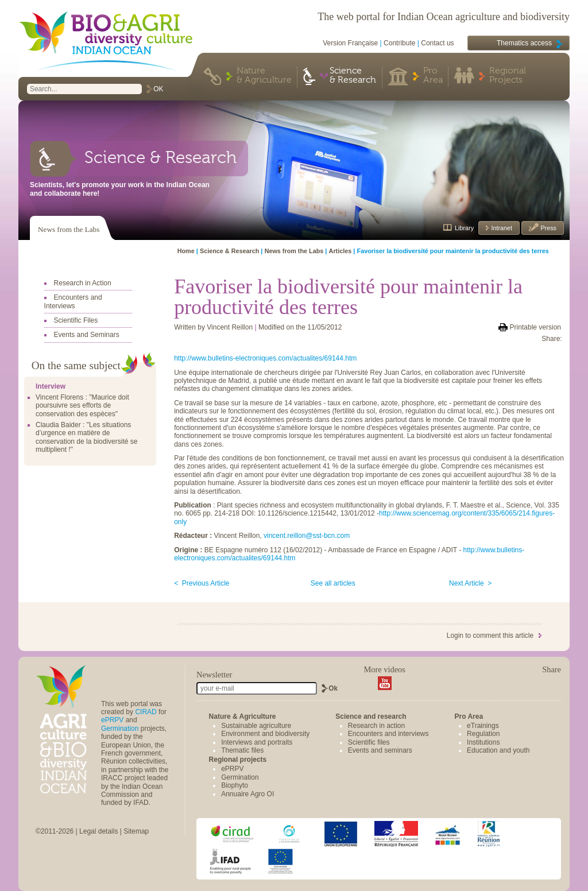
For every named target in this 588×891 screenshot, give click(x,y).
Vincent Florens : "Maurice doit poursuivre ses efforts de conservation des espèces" (82, 406)
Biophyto (235, 785)
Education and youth (498, 750)
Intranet (501, 228)
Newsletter (214, 675)
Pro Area (433, 76)
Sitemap (136, 831)
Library (464, 228)
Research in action (376, 726)
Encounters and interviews (388, 734)
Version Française (350, 43)
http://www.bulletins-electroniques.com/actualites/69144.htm (265, 358)
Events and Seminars (87, 335)
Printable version (535, 327)
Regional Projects (508, 76)
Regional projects (238, 760)
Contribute (399, 43)
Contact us (437, 43)
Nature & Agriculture (264, 76)
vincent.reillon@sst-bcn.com (307, 536)
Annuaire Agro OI (247, 794)
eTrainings (483, 726)
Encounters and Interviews (73, 301)
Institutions (483, 742)
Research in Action (83, 283)
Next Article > (470, 583)
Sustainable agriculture (256, 726)
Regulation (483, 734)
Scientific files (369, 742)
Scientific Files (76, 320)
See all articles (333, 583)
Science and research (371, 716)
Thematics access (524, 43)
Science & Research (353, 76)
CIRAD (146, 712)
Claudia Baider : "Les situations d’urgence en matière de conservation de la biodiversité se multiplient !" (86, 437)
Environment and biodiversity (265, 734)
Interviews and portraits (257, 742)
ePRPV (112, 720)
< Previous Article (202, 583)
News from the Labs (69, 229)
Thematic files (242, 750)
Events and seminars (380, 750)
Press (548, 228)
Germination (120, 729)
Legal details (98, 831)
